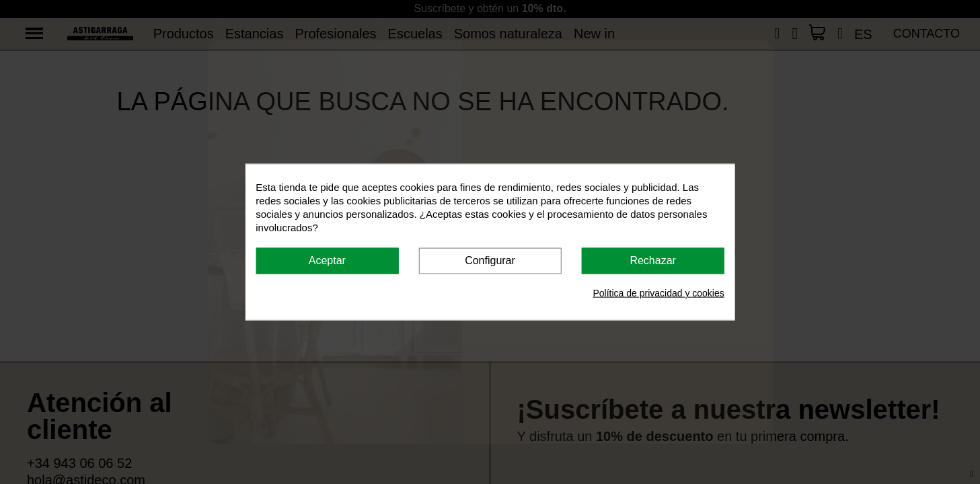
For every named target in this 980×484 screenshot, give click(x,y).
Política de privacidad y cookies (658, 292)
